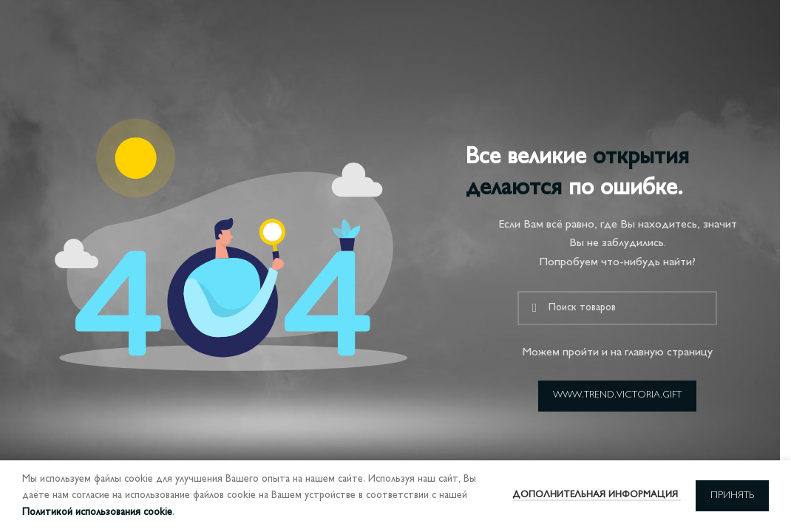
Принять (732, 496)
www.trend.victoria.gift (617, 395)
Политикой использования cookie (97, 512)
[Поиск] (617, 308)
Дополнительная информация (597, 495)
